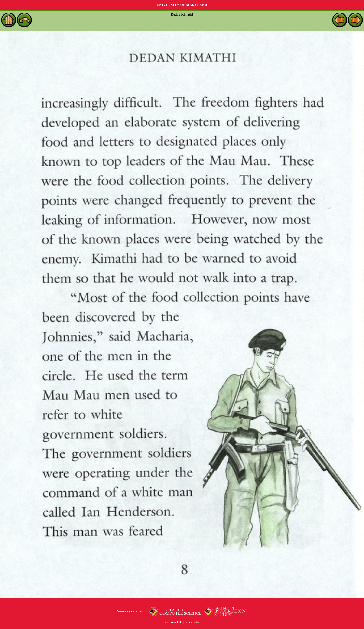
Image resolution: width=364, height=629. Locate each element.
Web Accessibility (174, 622)
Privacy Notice (192, 622)
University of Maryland (182, 5)
